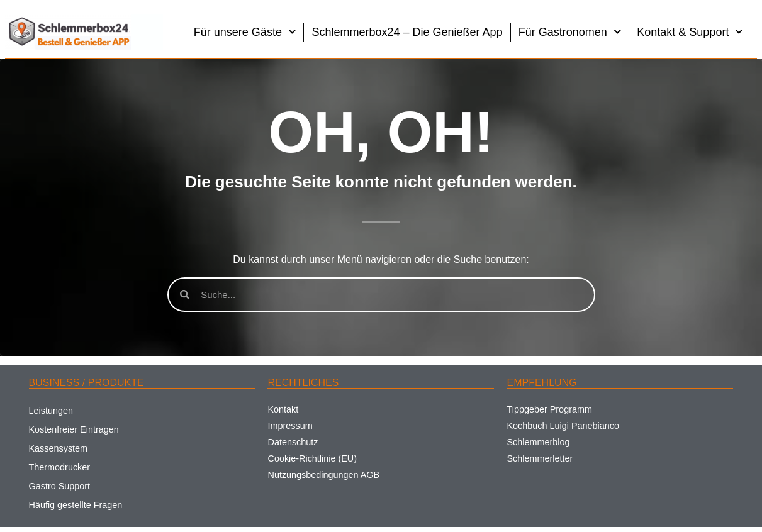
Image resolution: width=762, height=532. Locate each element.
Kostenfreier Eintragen (74, 429)
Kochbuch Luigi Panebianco (563, 426)
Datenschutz (293, 442)
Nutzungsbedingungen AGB (323, 475)
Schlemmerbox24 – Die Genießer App (407, 32)
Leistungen (51, 411)
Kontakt (283, 409)
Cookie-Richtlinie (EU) (312, 458)
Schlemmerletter (540, 458)
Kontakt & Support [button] (690, 32)
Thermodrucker (60, 467)
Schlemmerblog (538, 442)
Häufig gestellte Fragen (76, 505)
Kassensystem (59, 448)
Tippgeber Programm (549, 409)
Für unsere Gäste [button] (245, 32)
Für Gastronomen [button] (570, 32)
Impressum (290, 426)
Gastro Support (60, 486)
